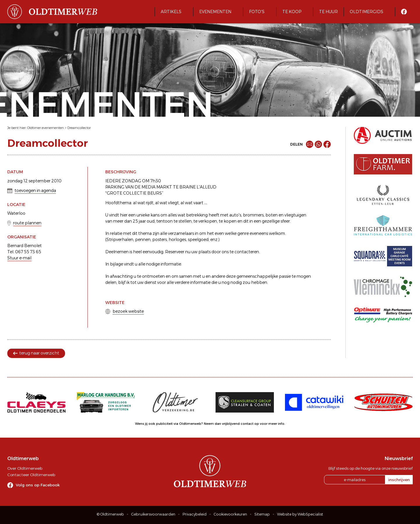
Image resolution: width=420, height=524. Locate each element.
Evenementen (215, 12)
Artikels (171, 12)
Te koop (292, 12)
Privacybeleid (195, 514)
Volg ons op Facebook (38, 485)
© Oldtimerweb (110, 514)
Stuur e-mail (19, 258)
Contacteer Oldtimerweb (31, 475)
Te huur (328, 12)
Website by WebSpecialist (300, 514)
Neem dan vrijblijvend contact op (231, 424)
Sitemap (262, 514)
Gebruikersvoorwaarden (153, 514)
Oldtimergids (366, 12)
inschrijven (399, 480)
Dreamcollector (79, 128)
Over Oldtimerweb (25, 468)
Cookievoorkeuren (230, 514)
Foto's (257, 12)
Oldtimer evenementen (45, 128)
